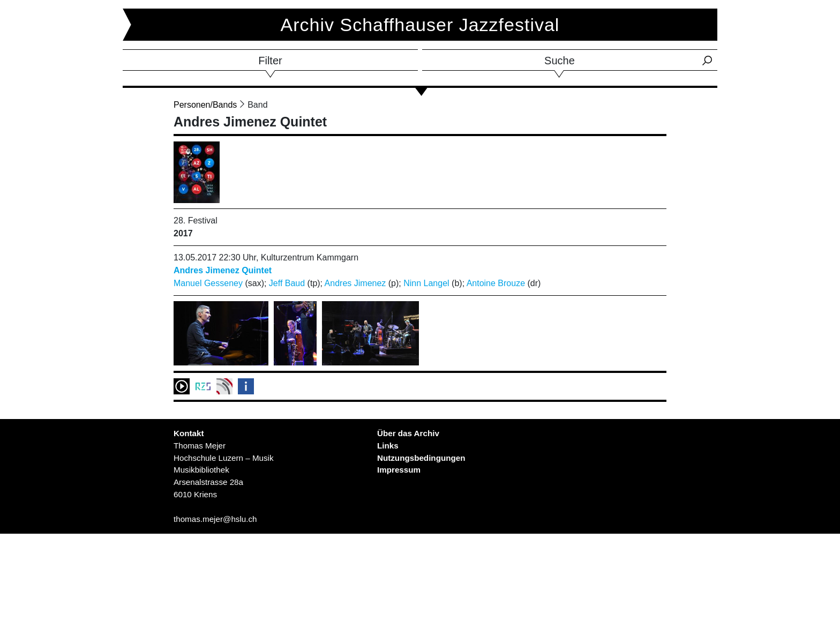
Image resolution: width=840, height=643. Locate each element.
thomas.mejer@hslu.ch (215, 519)
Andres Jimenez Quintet (223, 270)
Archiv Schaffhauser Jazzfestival (420, 25)
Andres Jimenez (355, 283)
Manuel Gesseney (208, 283)
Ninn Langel (426, 283)
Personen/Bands (205, 105)
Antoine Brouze (496, 283)
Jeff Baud (287, 283)
